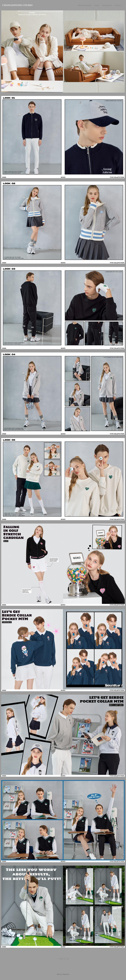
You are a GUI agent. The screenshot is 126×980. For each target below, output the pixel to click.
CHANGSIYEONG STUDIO (17, 5)
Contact (118, 5)
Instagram (107, 5)
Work (97, 5)
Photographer (85, 5)
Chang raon (66, 974)
